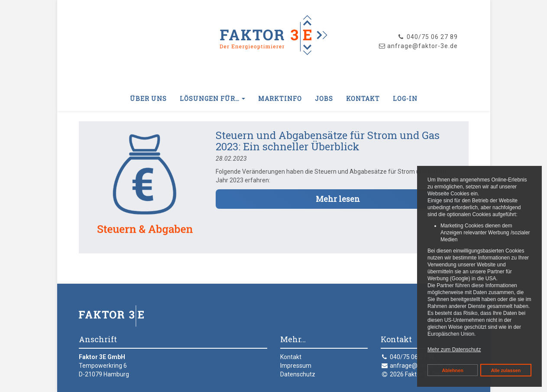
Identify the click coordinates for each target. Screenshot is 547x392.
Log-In (405, 99)
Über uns (148, 99)
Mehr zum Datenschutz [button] (454, 350)
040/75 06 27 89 (427, 37)
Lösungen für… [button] (212, 99)
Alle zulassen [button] (506, 370)
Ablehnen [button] (453, 370)
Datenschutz (298, 374)
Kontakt (363, 99)
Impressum (296, 366)
